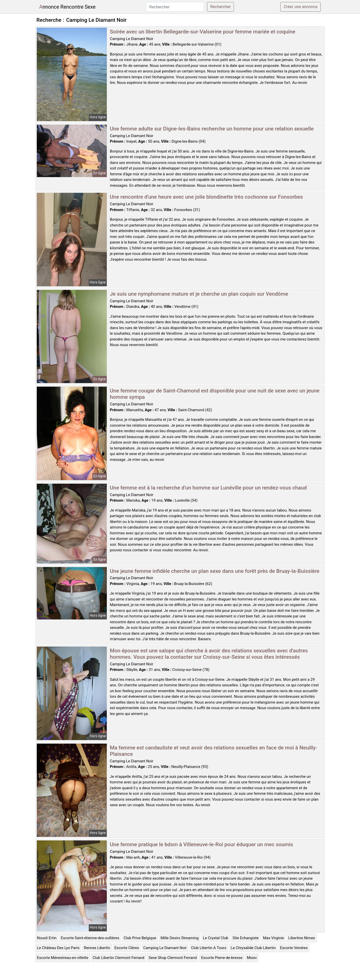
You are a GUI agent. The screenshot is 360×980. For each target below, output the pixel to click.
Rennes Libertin (97, 948)
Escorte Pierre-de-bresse (222, 958)
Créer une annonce (301, 7)
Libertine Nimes (302, 938)
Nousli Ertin (47, 938)
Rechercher (220, 7)
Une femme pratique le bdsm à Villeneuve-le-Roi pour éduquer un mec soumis (201, 844)
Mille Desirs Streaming (180, 938)
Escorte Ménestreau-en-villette (63, 958)
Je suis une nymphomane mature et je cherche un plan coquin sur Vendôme (199, 294)
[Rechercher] (175, 7)
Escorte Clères (127, 948)
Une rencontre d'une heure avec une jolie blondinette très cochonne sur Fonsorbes (206, 197)
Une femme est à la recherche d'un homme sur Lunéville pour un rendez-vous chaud (208, 488)
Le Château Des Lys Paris (58, 948)
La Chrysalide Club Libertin (253, 948)
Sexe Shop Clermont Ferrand (173, 958)
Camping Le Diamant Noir (165, 948)
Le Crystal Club (216, 938)
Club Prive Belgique (140, 938)
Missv (252, 958)
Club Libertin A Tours (209, 948)
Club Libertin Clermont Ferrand (118, 958)
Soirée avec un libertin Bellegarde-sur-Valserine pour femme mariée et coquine (203, 32)
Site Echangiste (246, 938)
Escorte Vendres (294, 948)
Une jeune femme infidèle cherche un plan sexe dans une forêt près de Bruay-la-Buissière (215, 571)
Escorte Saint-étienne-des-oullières (90, 938)
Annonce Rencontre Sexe (67, 7)
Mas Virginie (274, 938)
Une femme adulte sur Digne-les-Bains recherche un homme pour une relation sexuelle (212, 129)
